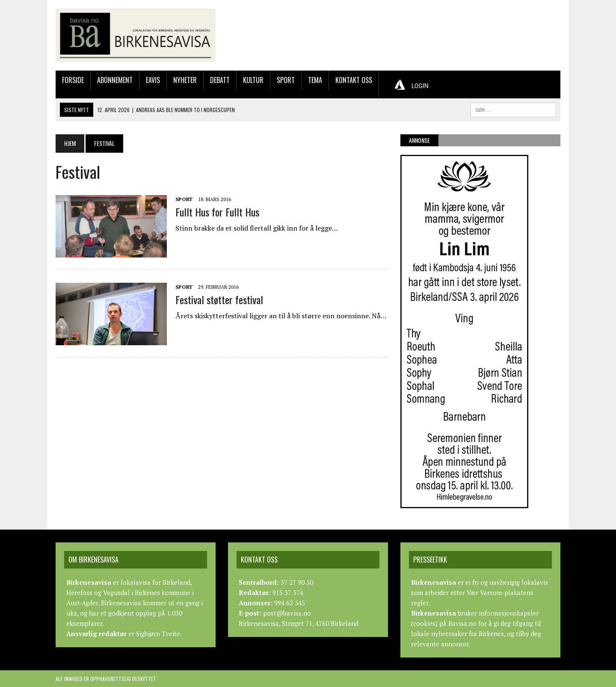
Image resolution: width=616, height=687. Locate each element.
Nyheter (185, 80)
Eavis (153, 80)
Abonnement (115, 80)
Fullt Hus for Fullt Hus (217, 212)
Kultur (253, 80)
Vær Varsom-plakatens (500, 592)
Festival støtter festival (219, 299)
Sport (286, 80)
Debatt (220, 80)
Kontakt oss (354, 80)
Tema (315, 80)
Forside (73, 80)
